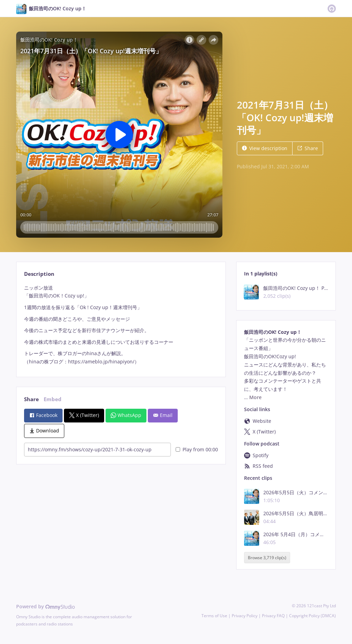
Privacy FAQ (273, 616)
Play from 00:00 (197, 449)
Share (308, 148)
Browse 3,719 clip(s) (267, 558)
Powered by (46, 606)
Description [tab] (39, 274)
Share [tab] (31, 399)
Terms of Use (214, 616)
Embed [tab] (53, 399)
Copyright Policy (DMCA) (312, 616)
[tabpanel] (121, 325)
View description (265, 148)
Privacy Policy (245, 616)
